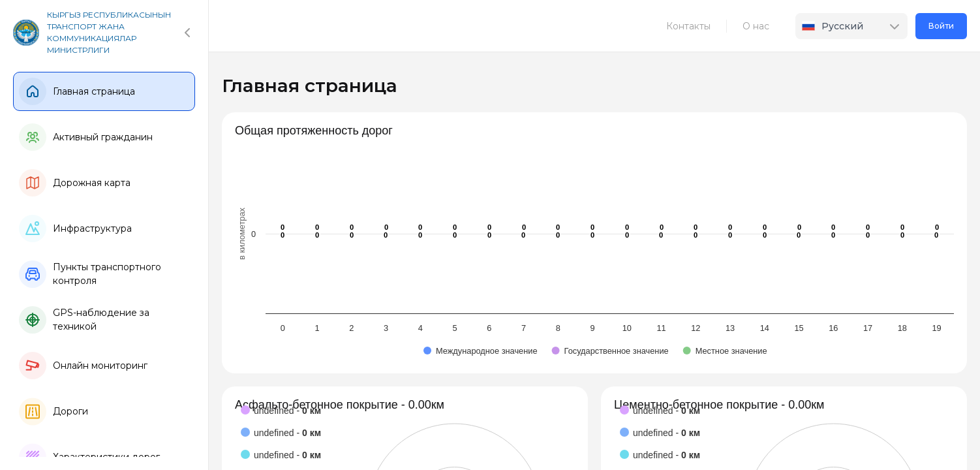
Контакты (688, 26)
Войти (941, 26)
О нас (756, 26)
